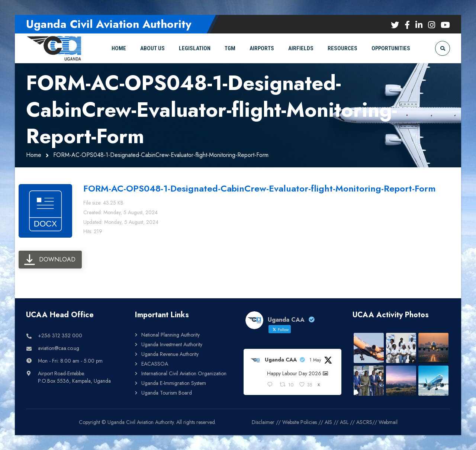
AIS (328, 422)
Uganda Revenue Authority (170, 354)
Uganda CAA (281, 360)
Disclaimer (263, 422)
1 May (315, 360)
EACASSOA (155, 364)
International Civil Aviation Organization (184, 373)
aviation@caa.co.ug (59, 348)
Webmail (388, 422)
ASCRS (364, 422)
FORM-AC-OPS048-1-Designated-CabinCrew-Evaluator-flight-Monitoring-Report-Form (259, 188)
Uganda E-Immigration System (174, 383)
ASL (344, 422)
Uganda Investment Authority (172, 344)
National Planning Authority (171, 335)
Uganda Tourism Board (167, 393)
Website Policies (300, 422)
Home (34, 155)
